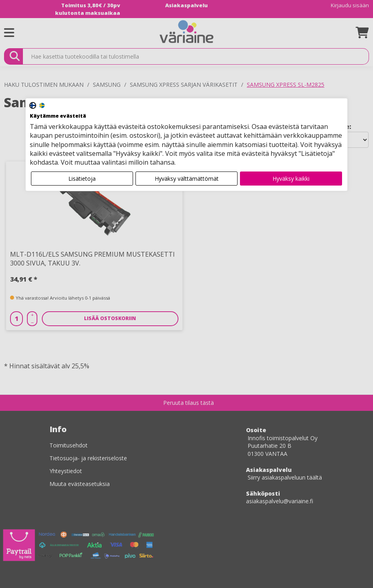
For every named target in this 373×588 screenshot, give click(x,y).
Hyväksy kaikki (291, 179)
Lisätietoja (82, 179)
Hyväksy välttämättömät (187, 179)
